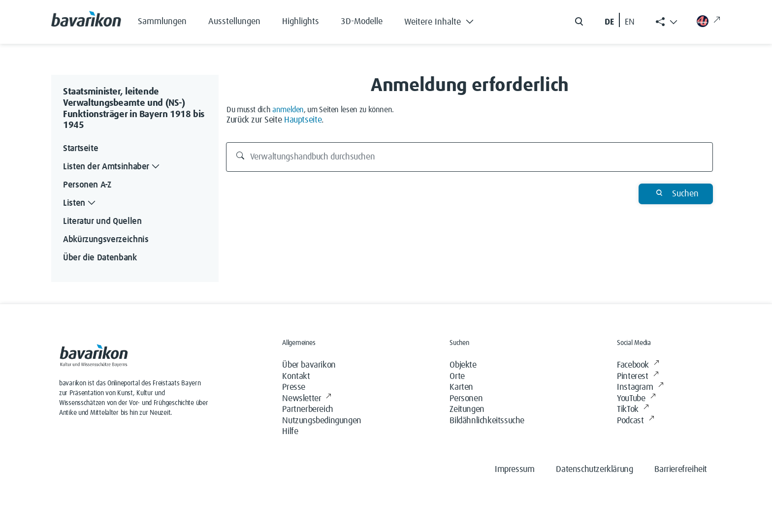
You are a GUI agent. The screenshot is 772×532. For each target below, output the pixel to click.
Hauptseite (303, 120)
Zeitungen (467, 409)
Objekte (463, 365)
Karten (461, 387)
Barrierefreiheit (681, 469)
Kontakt (296, 376)
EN (630, 22)
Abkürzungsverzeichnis (106, 240)
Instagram (640, 388)
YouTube (636, 399)
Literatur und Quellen (102, 221)
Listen (80, 203)
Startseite (80, 149)
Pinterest (638, 377)
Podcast (635, 421)
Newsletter (307, 399)
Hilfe (290, 432)
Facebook (638, 365)
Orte (457, 376)
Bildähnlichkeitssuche (487, 421)
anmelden (288, 110)
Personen (466, 399)
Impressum (515, 469)
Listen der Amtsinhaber (112, 167)
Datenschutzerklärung (594, 469)
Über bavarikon (309, 365)
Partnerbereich (307, 409)
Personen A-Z (87, 185)
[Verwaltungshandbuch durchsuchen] (470, 157)
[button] (446, 20)
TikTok (633, 410)
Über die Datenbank (100, 258)
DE (609, 22)
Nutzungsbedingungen (322, 421)
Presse (294, 387)
